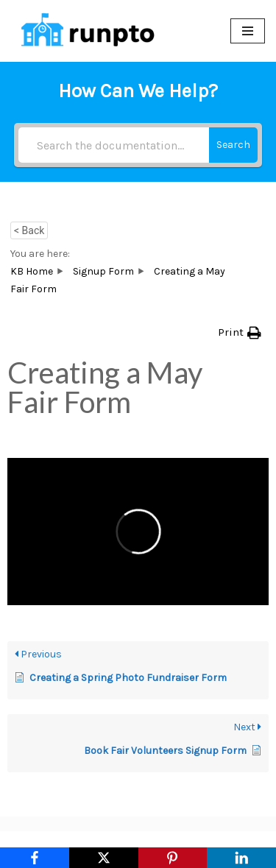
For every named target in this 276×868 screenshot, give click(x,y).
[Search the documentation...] (114, 145)
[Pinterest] (173, 858)
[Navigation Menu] (248, 31)
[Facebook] (35, 858)
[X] (104, 858)
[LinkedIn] (241, 858)
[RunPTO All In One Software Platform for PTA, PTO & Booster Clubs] (85, 31)
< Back (29, 230)
